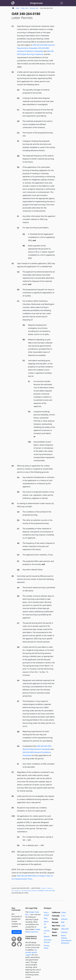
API (45, 927)
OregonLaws (36, 3)
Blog (46, 918)
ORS (67, 929)
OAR (18, 8)
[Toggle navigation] (62, 3)
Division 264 (34, 8)
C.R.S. (63, 916)
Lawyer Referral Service (33, 931)
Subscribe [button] (17, 932)
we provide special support (31, 952)
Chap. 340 (24, 8)
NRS (63, 922)
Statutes (64, 919)
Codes (64, 912)
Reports (47, 936)
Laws (63, 926)
